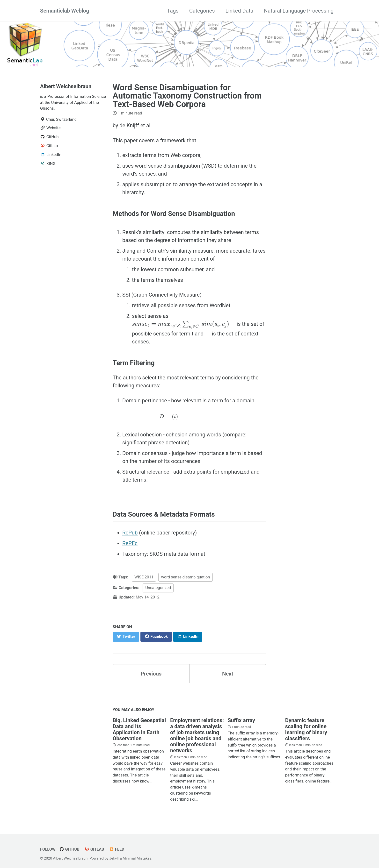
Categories (202, 11)
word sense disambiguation (185, 577)
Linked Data (239, 11)
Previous (151, 674)
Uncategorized (158, 588)
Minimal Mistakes (137, 858)
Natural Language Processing (299, 11)
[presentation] (181, 325)
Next (228, 674)
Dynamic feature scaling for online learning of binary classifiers (306, 729)
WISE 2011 (144, 577)
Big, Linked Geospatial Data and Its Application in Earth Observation (139, 729)
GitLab (94, 849)
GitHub (69, 849)
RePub (130, 533)
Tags (173, 11)
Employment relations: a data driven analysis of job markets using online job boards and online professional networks (197, 735)
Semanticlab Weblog (65, 11)
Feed (117, 849)
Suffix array (241, 720)
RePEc (130, 543)
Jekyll (114, 858)
